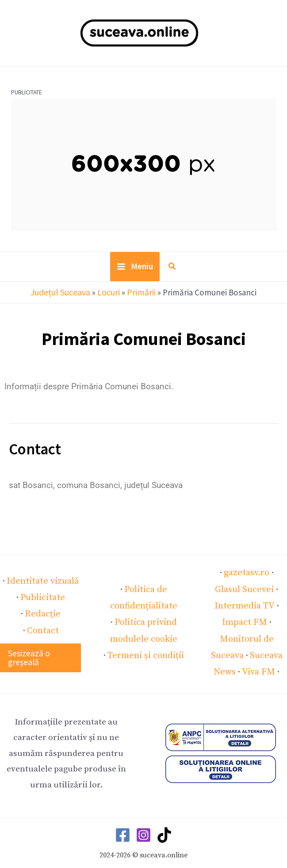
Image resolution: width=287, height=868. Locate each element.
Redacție (43, 606)
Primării (140, 294)
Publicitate (43, 590)
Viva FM (258, 654)
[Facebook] (123, 817)
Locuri (108, 294)
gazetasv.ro (233, 575)
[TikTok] (164, 817)
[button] (172, 270)
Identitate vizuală (43, 574)
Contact (43, 622)
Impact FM (253, 607)
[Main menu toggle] (135, 270)
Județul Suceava (61, 294)
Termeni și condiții (146, 646)
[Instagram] (143, 817)
